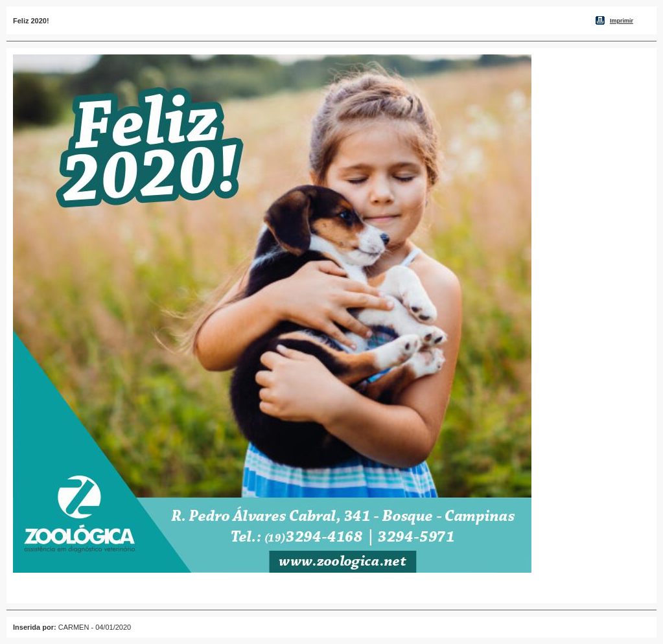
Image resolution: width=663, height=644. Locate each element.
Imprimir (622, 21)
